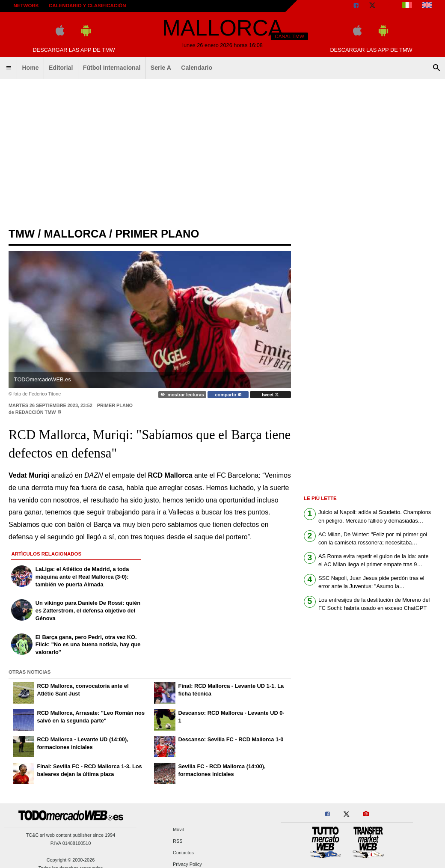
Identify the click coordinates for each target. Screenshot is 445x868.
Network (27, 6)
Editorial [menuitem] (61, 68)
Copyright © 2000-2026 (71, 860)
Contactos (183, 853)
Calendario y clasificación (88, 6)
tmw (22, 234)
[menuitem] (9, 68)
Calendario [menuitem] (197, 68)
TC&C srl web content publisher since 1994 (71, 835)
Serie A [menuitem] (161, 68)
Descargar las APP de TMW (74, 50)
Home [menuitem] (30, 68)
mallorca (75, 234)
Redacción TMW (36, 412)
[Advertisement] (223, 150)
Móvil (178, 829)
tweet (271, 395)
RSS (178, 841)
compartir (228, 395)
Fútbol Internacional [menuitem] (112, 68)
